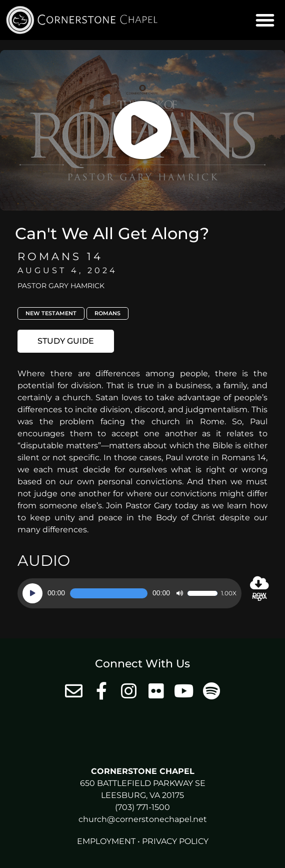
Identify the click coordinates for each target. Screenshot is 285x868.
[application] (129, 593)
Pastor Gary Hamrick (61, 286)
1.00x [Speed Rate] (229, 593)
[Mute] (179, 593)
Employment (106, 841)
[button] (265, 20)
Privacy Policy (175, 841)
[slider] (109, 593)
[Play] (32, 593)
